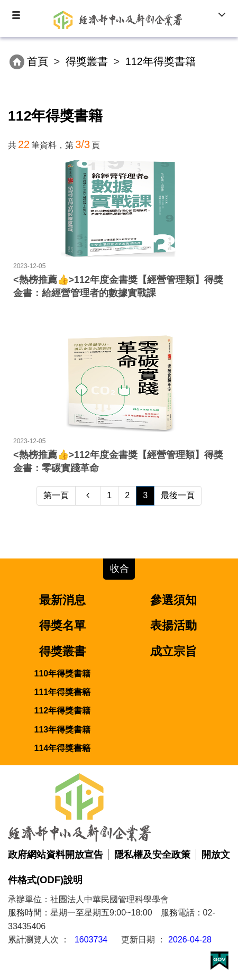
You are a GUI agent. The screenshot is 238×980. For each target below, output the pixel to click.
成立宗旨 (173, 651)
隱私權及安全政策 (152, 854)
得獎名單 (62, 625)
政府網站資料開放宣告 (56, 854)
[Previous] (88, 496)
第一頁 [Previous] (56, 495)
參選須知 (173, 600)
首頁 (38, 61)
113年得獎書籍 (63, 730)
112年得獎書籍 (63, 711)
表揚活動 (173, 625)
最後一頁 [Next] (178, 495)
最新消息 (62, 600)
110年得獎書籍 (63, 674)
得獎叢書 (87, 61)
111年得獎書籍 (63, 692)
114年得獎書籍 (63, 748)
